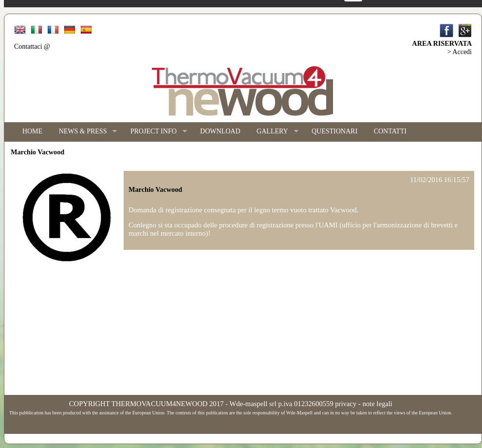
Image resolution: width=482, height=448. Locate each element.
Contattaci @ (32, 47)
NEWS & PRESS (84, 132)
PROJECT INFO (155, 132)
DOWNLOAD (220, 131)
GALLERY (273, 132)
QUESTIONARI (334, 131)
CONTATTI (390, 131)
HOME (32, 131)
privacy (346, 404)
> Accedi (460, 52)
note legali (377, 404)
